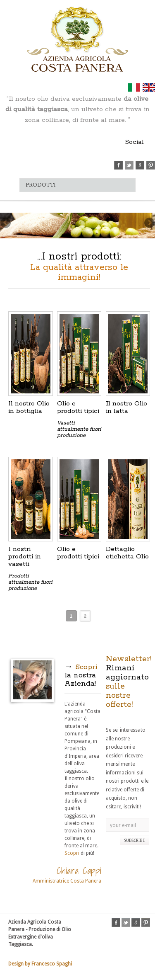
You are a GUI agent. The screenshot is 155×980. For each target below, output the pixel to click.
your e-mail (123, 825)
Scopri (72, 853)
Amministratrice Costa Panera (67, 881)
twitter (129, 165)
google (140, 165)
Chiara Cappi (79, 870)
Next (149, 223)
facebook (118, 165)
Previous (6, 223)
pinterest (151, 165)
